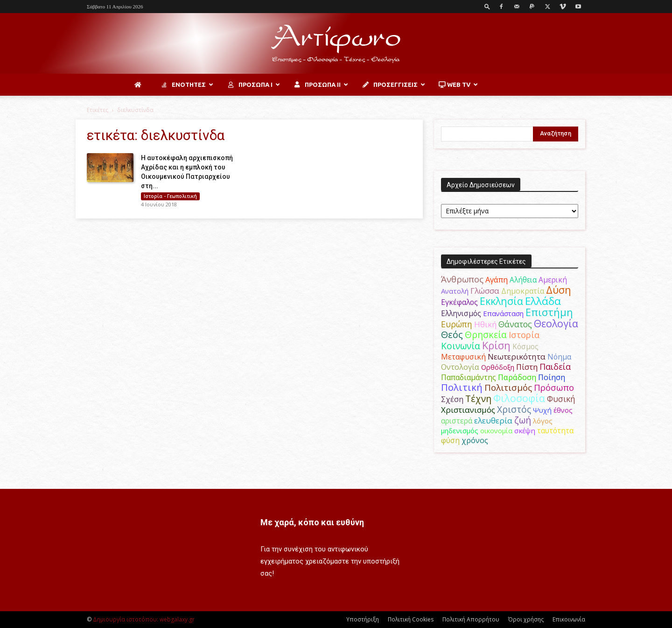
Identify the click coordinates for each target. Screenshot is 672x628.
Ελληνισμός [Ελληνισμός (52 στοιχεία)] (461, 313)
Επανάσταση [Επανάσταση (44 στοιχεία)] (503, 313)
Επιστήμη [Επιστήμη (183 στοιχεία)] (549, 312)
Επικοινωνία (569, 619)
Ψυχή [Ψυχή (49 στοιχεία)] (542, 410)
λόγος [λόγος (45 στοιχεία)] (543, 421)
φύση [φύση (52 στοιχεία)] (450, 440)
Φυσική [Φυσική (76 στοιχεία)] (561, 399)
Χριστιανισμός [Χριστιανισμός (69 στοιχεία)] (468, 410)
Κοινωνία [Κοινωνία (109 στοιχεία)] (461, 346)
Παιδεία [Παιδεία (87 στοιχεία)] (555, 367)
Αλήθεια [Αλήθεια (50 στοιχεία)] (523, 280)
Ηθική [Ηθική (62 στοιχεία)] (485, 324)
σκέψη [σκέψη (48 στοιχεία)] (525, 430)
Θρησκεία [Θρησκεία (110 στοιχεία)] (486, 335)
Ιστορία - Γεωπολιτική (170, 196)
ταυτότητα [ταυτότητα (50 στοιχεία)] (555, 431)
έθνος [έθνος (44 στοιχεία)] (563, 410)
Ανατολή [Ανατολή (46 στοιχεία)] (455, 291)
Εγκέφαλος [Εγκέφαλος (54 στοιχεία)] (459, 302)
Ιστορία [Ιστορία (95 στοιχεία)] (524, 335)
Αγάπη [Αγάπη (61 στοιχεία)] (497, 280)
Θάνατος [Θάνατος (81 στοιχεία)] (515, 324)
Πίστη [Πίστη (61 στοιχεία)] (527, 367)
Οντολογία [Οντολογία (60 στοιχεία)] (460, 367)
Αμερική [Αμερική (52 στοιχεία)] (553, 280)
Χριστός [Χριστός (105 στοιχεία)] (514, 409)
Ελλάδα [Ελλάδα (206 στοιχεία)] (543, 301)
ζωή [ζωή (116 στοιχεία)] (523, 420)
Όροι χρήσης (526, 619)
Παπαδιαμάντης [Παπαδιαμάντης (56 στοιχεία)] (469, 377)
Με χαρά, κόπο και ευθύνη (312, 522)
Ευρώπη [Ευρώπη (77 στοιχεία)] (457, 324)
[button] (487, 6)
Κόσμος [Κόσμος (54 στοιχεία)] (525, 346)
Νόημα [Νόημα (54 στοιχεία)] (559, 357)
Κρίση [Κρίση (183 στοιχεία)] (496, 345)
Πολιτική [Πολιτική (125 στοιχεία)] (462, 387)
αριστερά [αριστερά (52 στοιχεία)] (457, 421)
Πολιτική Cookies (411, 619)
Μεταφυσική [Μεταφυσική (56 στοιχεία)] (463, 357)
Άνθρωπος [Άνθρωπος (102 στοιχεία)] (462, 279)
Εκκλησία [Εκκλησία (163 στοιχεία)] (501, 301)
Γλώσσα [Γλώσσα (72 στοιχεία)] (485, 291)
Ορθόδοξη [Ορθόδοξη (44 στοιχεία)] (498, 367)
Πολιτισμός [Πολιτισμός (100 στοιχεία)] (508, 388)
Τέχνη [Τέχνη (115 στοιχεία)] (478, 399)
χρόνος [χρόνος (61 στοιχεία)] (475, 440)
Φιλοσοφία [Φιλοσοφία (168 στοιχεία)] (519, 398)
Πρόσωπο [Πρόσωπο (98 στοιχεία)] (554, 388)
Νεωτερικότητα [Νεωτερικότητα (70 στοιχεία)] (517, 356)
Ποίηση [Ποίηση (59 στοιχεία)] (552, 377)
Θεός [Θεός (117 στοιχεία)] (452, 335)
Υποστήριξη (363, 619)
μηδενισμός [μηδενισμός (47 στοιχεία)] (460, 430)
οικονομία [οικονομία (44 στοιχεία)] (496, 430)
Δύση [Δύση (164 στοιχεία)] (559, 290)
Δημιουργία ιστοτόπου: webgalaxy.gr (144, 619)
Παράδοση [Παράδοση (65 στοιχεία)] (517, 377)
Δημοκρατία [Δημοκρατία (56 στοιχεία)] (523, 291)
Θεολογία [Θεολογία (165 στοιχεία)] (556, 323)
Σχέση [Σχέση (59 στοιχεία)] (452, 399)
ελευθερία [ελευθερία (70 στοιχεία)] (493, 420)
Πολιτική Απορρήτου (471, 619)
